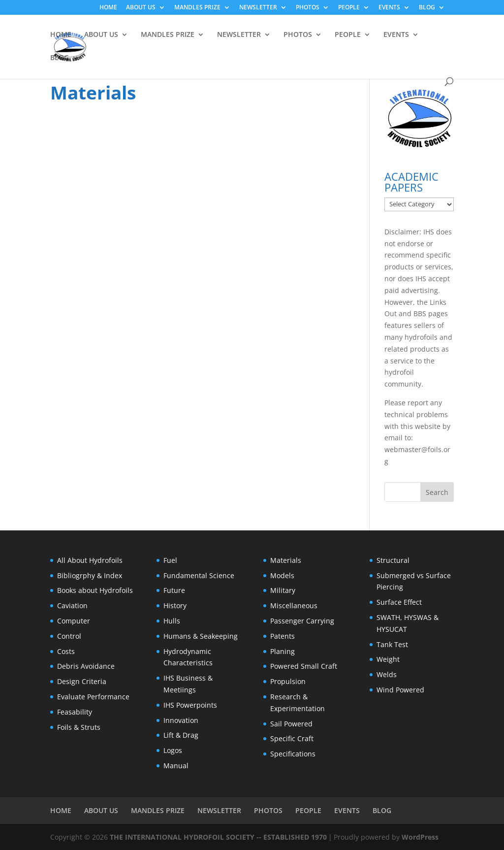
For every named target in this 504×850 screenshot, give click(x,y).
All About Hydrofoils (90, 560)
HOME (108, 8)
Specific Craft (292, 738)
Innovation (181, 720)
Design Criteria (82, 681)
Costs (66, 651)
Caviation (72, 605)
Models (282, 575)
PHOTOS (308, 8)
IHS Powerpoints (190, 705)
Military (283, 590)
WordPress (420, 837)
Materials (286, 560)
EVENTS (389, 8)
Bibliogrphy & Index (90, 575)
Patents (283, 636)
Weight (388, 659)
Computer (74, 621)
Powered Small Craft (304, 666)
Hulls (172, 621)
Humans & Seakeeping (201, 636)
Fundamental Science (199, 575)
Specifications (293, 754)
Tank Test (392, 644)
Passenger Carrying (302, 621)
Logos (173, 750)
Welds (387, 674)
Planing (283, 651)
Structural (393, 560)
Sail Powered (291, 724)
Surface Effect (399, 602)
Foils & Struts (79, 727)
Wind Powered (400, 690)
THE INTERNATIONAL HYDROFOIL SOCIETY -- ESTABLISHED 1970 (218, 837)
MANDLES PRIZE (197, 8)
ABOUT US (141, 8)
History (175, 605)
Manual (176, 766)
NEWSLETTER (258, 8)
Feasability (75, 712)
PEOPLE (349, 8)
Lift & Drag (181, 735)
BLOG (427, 8)
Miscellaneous (294, 605)
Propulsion (288, 681)
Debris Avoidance (86, 666)
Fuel (170, 560)
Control (69, 636)
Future (174, 590)
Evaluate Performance (93, 697)
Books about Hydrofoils (95, 590)
